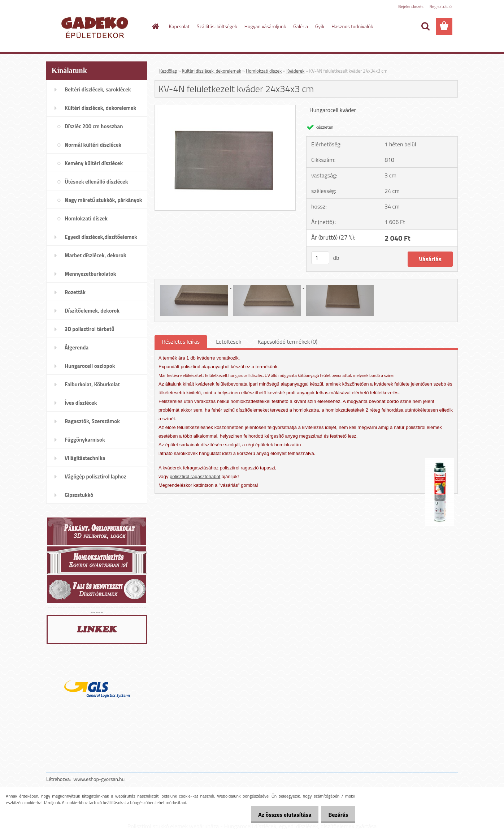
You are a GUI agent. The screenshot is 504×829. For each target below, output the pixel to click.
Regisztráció (441, 6)
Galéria (301, 26)
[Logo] (96, 27)
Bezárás (336, 815)
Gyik (320, 26)
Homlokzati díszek (264, 71)
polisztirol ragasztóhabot (195, 476)
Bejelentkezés (411, 6)
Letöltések (229, 342)
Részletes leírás (181, 342)
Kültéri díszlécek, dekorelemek (212, 71)
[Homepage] (155, 26)
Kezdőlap (168, 71)
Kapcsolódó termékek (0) (287, 342)
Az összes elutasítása (279, 815)
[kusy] (320, 258)
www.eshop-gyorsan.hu (99, 779)
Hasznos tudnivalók (352, 26)
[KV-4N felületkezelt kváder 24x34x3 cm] (225, 108)
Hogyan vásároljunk (265, 26)
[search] (425, 26)
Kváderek (295, 71)
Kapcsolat (179, 26)
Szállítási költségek (217, 26)
